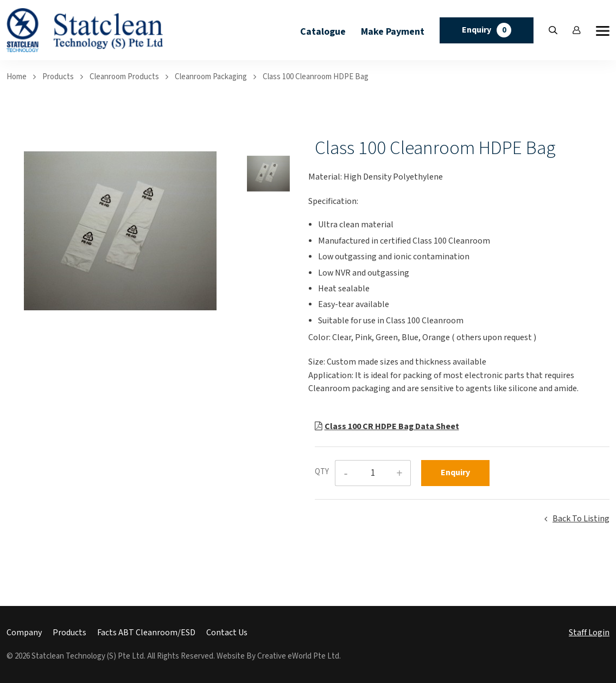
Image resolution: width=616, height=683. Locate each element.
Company (24, 633)
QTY (322, 472)
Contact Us (227, 633)
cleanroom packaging (211, 77)
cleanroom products (124, 77)
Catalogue (323, 32)
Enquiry (487, 30)
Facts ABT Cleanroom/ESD (146, 633)
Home (17, 77)
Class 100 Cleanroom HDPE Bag (316, 77)
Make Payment (393, 32)
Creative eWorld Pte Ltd (298, 656)
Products (58, 77)
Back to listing (581, 519)
